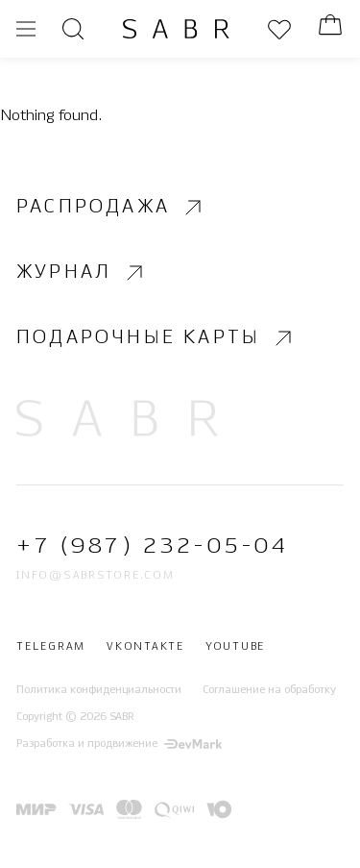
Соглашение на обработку (269, 690)
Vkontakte (145, 648)
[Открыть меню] (26, 29)
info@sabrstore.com (96, 576)
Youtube (235, 648)
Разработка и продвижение (119, 745)
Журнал (82, 273)
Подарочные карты (156, 338)
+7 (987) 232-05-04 (152, 547)
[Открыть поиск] (73, 29)
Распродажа (111, 208)
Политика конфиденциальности (99, 690)
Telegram (51, 648)
